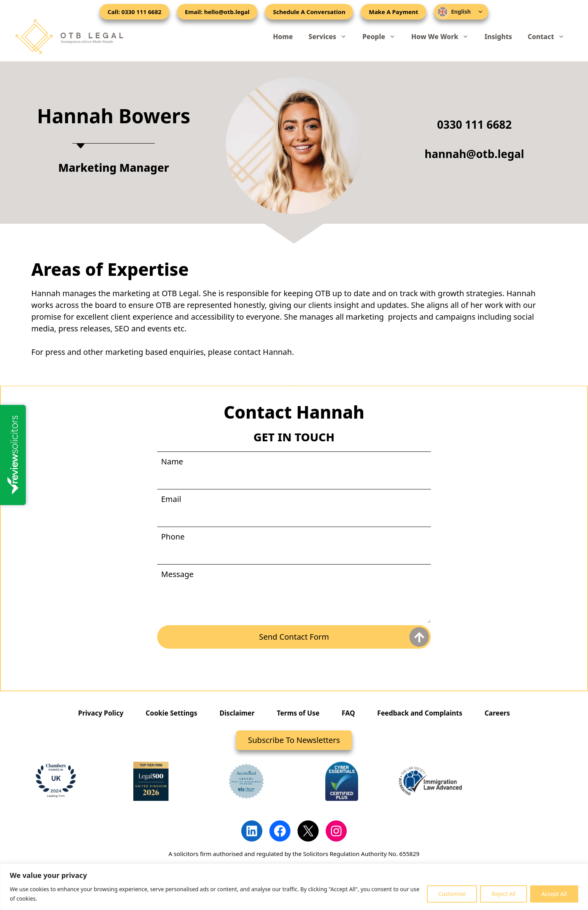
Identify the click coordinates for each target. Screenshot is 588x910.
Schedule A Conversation (309, 12)
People (383, 37)
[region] (294, 887)
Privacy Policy (101, 713)
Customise (452, 894)
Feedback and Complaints (420, 713)
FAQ (348, 713)
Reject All (503, 894)
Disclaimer (237, 713)
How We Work (444, 37)
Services (332, 37)
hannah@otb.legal (474, 154)
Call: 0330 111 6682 (134, 12)
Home (283, 37)
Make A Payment (393, 12)
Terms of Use (298, 713)
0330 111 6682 (474, 124)
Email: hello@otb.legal (217, 12)
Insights (498, 37)
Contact (550, 37)
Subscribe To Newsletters (294, 740)
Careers (497, 713)
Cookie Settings (172, 713)
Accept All (554, 894)
